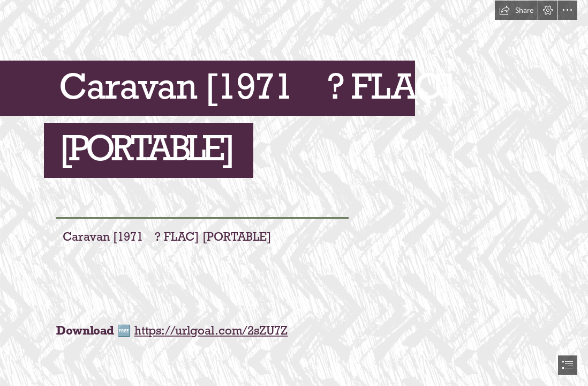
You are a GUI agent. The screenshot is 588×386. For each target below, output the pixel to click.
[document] (294, 193)
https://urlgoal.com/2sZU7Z (211, 331)
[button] (516, 10)
